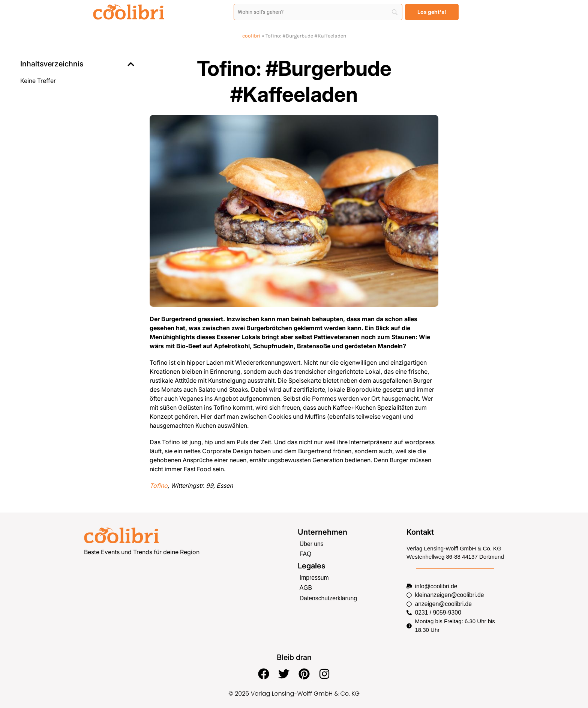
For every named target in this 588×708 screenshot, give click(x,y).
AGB (306, 587)
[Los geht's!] (432, 12)
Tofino (159, 486)
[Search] (318, 12)
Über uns (311, 543)
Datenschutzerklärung (327, 596)
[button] (131, 64)
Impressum (313, 576)
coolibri (251, 36)
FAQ (305, 554)
